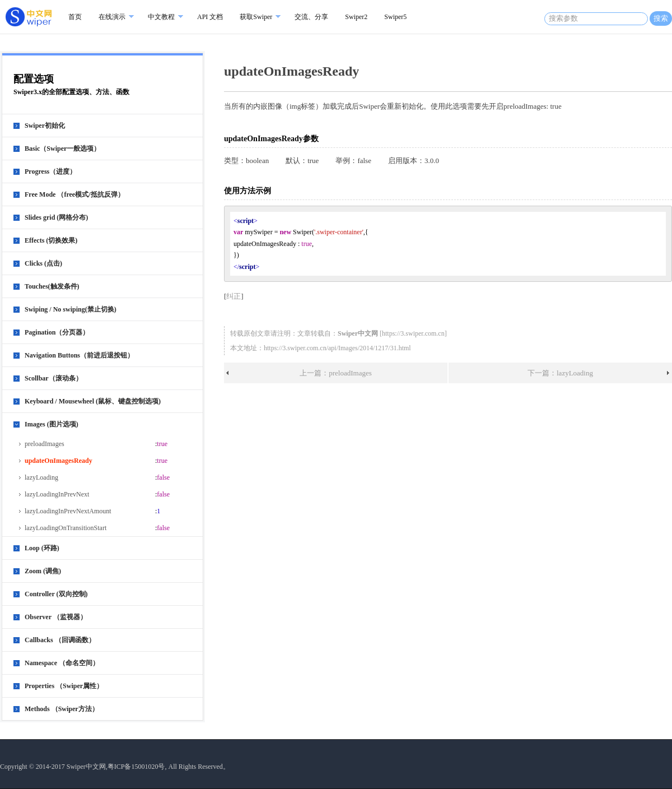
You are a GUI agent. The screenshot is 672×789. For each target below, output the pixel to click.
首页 (75, 17)
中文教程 (161, 17)
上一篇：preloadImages (336, 373)
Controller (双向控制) (56, 594)
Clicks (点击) (43, 263)
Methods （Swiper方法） (62, 709)
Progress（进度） (50, 171)
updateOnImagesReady (59, 461)
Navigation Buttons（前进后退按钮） (79, 355)
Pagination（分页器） (57, 332)
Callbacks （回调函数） (60, 640)
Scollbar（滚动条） (53, 378)
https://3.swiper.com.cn (413, 333)
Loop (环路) (42, 548)
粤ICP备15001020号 (136, 767)
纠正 (234, 296)
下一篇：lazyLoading (560, 373)
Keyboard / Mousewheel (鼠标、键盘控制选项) (93, 401)
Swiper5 (395, 17)
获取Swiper (256, 17)
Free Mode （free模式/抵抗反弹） (74, 194)
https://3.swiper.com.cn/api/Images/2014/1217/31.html (337, 348)
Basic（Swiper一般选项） (62, 148)
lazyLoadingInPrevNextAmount (68, 511)
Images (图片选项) (52, 424)
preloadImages (45, 444)
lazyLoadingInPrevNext (57, 494)
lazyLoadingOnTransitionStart (66, 528)
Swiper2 (356, 17)
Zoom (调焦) (43, 571)
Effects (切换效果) (51, 240)
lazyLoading (41, 477)
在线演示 (112, 17)
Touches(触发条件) (52, 286)
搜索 (661, 18)
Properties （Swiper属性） (64, 686)
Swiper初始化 (45, 126)
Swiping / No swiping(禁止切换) (71, 309)
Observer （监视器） (56, 617)
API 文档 (210, 17)
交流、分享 (311, 17)
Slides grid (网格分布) (56, 217)
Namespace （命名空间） (62, 663)
